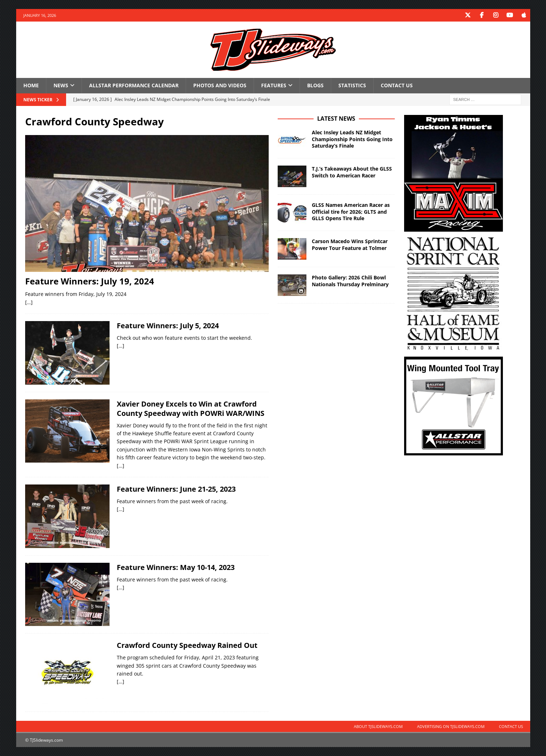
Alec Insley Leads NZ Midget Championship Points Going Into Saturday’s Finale (352, 139)
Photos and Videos (220, 85)
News (61, 85)
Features (274, 85)
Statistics (352, 85)
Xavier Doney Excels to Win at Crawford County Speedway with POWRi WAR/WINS (191, 408)
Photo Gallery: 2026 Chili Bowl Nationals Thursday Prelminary (350, 281)
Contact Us (397, 85)
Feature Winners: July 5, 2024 (168, 326)
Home (31, 85)
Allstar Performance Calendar (134, 85)
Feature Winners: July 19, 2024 (90, 281)
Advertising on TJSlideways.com (451, 726)
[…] (29, 302)
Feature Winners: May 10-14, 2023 (176, 567)
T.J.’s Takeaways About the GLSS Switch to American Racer (352, 172)
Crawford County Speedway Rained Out (187, 645)
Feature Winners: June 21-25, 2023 (176, 489)
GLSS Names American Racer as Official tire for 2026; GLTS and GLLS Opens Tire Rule (351, 211)
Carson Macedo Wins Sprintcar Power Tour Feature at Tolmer (350, 244)
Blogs (315, 85)
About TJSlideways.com (378, 726)
